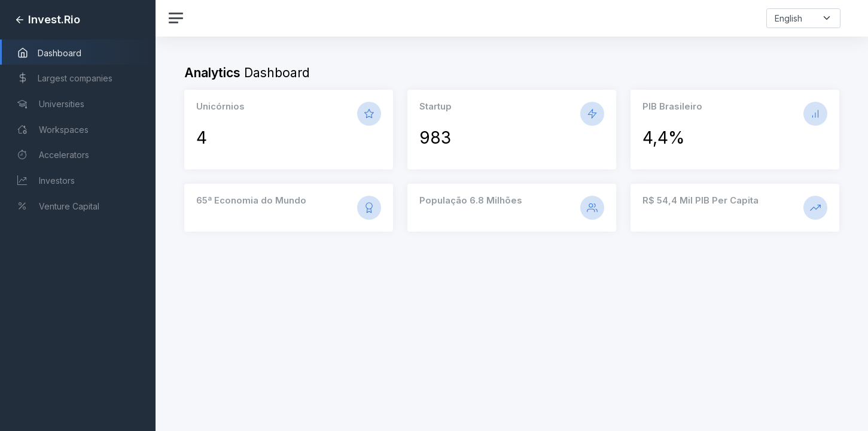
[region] (78, 215)
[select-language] (803, 18)
